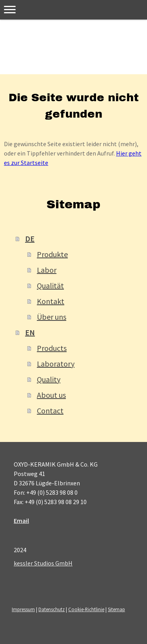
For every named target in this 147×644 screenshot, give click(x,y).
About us (51, 395)
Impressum (23, 609)
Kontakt (51, 301)
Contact (50, 411)
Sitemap (116, 609)
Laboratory (56, 364)
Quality (49, 379)
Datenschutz (52, 609)
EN (30, 332)
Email (21, 521)
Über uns (52, 317)
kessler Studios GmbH (43, 563)
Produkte (52, 254)
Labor (47, 270)
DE (30, 239)
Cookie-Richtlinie (86, 609)
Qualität (50, 285)
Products (52, 348)
